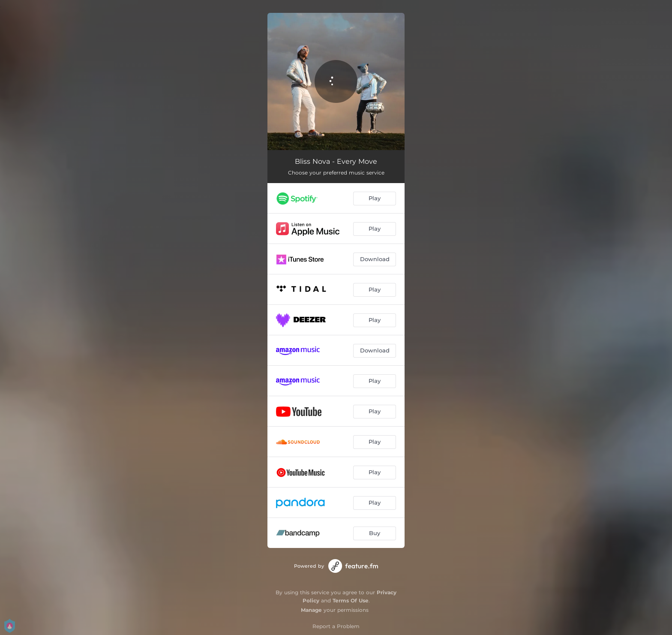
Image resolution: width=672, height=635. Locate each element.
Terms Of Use (351, 600)
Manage (311, 610)
